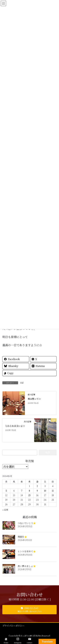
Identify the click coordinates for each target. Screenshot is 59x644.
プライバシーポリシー (13, 626)
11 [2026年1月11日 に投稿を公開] (53, 491)
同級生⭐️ (22, 537)
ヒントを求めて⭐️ (27, 551)
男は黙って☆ (34, 399)
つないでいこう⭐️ (27, 523)
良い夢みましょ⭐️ (27, 566)
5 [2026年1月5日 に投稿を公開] (6, 491)
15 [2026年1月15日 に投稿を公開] (29, 495)
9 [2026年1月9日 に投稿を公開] (37, 491)
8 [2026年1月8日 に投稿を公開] (29, 491)
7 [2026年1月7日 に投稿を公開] (22, 491)
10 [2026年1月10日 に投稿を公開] (45, 491)
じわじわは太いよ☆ (15, 426)
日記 (22, 383)
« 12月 (5, 510)
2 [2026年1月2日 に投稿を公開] (37, 486)
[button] (29, 610)
